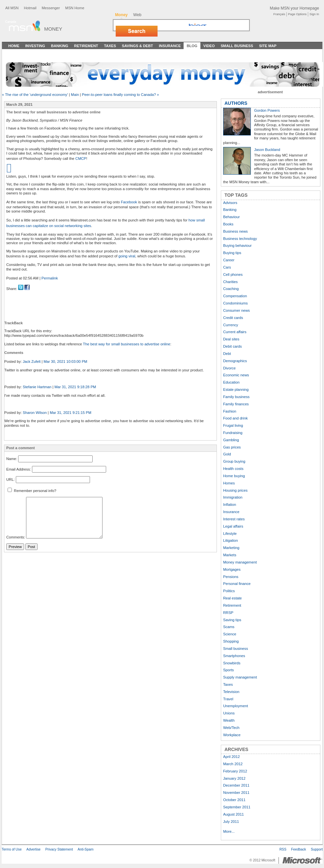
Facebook (129, 202)
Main (75, 95)
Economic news (236, 375)
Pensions (231, 577)
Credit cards (233, 318)
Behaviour (231, 217)
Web (137, 15)
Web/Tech (231, 728)
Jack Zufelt (32, 362)
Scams (229, 627)
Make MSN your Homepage (295, 8)
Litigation (231, 540)
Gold (227, 454)
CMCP (81, 159)
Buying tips (232, 253)
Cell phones (233, 275)
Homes (229, 483)
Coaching (231, 289)
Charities (230, 282)
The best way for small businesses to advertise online (127, 344)
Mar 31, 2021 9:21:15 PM (71, 413)
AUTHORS (236, 103)
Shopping (231, 641)
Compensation (235, 296)
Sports (228, 670)
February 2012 (235, 771)
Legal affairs (233, 526)
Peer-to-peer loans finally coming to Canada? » (120, 95)
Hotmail (30, 8)
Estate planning (236, 390)
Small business (236, 649)
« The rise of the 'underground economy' (35, 95)
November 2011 (236, 793)
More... (229, 831)
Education (231, 382)
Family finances (236, 404)
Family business (236, 397)
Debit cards (233, 346)
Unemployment (236, 706)
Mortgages (232, 569)
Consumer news (236, 310)
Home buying (234, 476)
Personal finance (237, 584)
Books (228, 224)
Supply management (240, 677)
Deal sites (231, 339)
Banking (60, 46)
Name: (12, 459)
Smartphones (234, 656)
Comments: (16, 537)
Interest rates (234, 519)
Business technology (240, 239)
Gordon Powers (267, 110)
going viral (127, 256)
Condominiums (236, 303)
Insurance (170, 46)
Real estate (233, 598)
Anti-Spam (85, 849)
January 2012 (234, 778)
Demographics (235, 361)
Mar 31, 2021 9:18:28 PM (75, 387)
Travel (228, 699)
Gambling (231, 440)
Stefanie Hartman (37, 387)
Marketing (231, 548)
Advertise (33, 849)
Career (229, 260)
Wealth (229, 720)
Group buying (234, 461)
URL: (11, 480)
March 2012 (233, 764)
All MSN (12, 8)
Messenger (51, 8)
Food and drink (236, 418)
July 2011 (231, 822)
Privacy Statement (59, 849)
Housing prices (235, 490)
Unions (229, 713)
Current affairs (235, 332)
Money (53, 29)
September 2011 (237, 807)
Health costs (233, 469)
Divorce (229, 368)
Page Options (297, 14)
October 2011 (234, 800)
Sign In (314, 14)
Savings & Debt (137, 46)
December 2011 (236, 785)
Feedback (298, 849)
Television (231, 692)
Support (317, 849)
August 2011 (234, 814)
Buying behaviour (237, 246)
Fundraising (233, 433)
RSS (283, 849)
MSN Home (75, 8)
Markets (230, 555)
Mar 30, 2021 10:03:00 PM (65, 362)
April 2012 (231, 757)
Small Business (237, 46)
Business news (236, 231)
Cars (227, 267)
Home (14, 46)
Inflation (230, 505)
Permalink (50, 278)
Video (209, 46)
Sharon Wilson (35, 413)
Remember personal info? (32, 491)
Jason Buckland (267, 150)
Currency (231, 325)
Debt (227, 354)
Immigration (233, 497)
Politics (229, 591)
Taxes (110, 46)
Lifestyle (230, 534)
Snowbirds (232, 663)
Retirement (86, 46)
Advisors (230, 203)
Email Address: (19, 469)
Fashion (230, 411)
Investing (35, 46)
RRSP (228, 613)
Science (230, 634)
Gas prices (232, 447)
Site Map (268, 46)
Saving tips (232, 620)
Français (279, 14)
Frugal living (233, 425)
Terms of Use (12, 849)
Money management (240, 562)
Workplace (232, 735)
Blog (192, 46)
